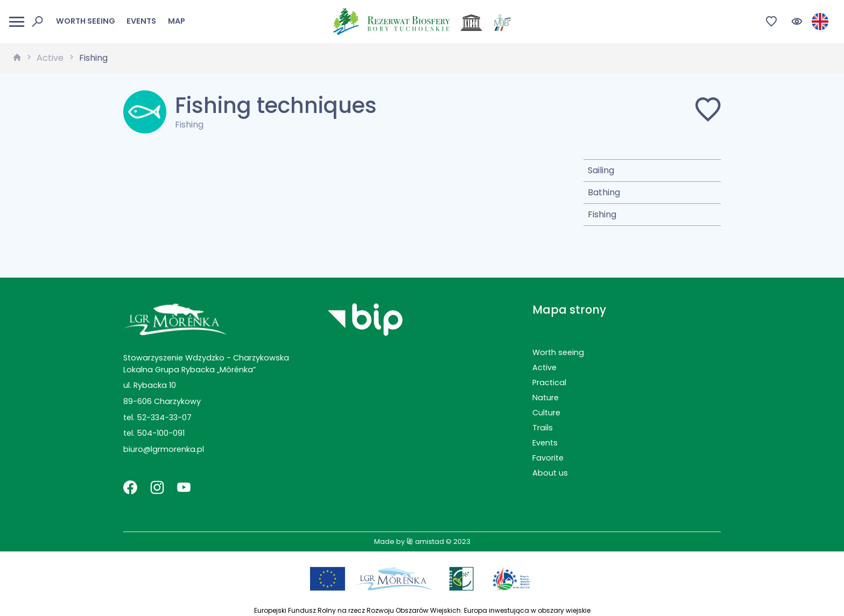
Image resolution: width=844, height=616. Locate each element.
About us (550, 473)
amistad (425, 541)
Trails (543, 428)
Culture (546, 413)
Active (50, 58)
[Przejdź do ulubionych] (772, 22)
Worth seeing (86, 21)
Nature (546, 398)
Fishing (93, 58)
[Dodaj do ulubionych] (708, 112)
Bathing (604, 192)
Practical (549, 383)
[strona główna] (17, 58)
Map (177, 21)
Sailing (601, 170)
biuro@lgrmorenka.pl (164, 449)
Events (141, 21)
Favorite (548, 458)
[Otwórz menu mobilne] (17, 22)
